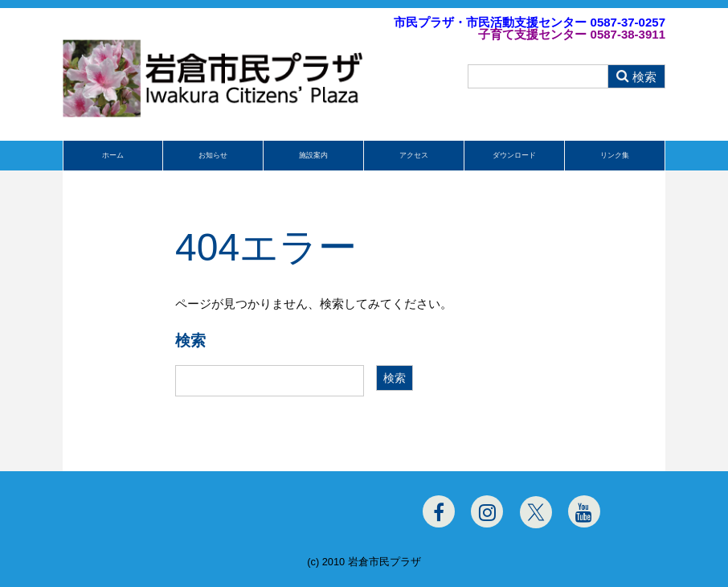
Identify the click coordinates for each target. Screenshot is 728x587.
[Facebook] (439, 511)
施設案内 (313, 155)
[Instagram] (487, 511)
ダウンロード (514, 155)
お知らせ (213, 155)
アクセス (414, 155)
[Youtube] (584, 511)
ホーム (113, 155)
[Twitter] (536, 512)
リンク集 (615, 155)
